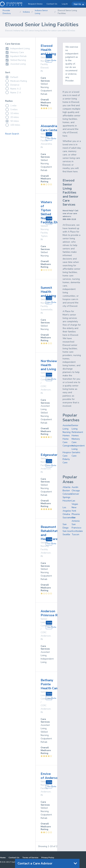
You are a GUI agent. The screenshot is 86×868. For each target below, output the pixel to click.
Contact (50, 56)
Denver (75, 494)
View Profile (50, 60)
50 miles (12, 121)
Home (3, 858)
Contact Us (14, 858)
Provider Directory (7, 12)
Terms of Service (30, 858)
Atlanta (66, 487)
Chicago (76, 491)
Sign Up (79, 4)
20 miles (12, 117)
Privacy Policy (48, 858)
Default (12, 77)
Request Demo (35, 4)
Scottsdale (77, 531)
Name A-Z (13, 89)
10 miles (12, 113)
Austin (75, 487)
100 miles (13, 125)
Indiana (26, 12)
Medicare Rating (16, 81)
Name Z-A (13, 92)
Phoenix (76, 514)
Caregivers (68, 446)
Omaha (66, 514)
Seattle (66, 534)
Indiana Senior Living (41, 12)
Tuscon (75, 534)
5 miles (11, 110)
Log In (65, 4)
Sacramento (69, 518)
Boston (66, 491)
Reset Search (12, 134)
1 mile (11, 106)
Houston (67, 501)
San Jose (67, 531)
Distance (12, 85)
